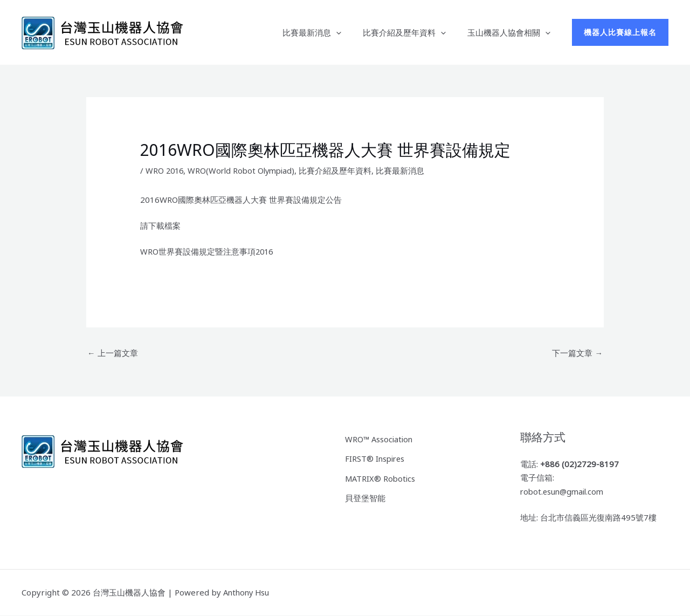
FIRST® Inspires (376, 458)
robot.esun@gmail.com (564, 492)
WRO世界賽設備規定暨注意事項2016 (208, 251)
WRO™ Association (380, 439)
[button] (350, 32)
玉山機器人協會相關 (512, 32)
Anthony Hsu (248, 593)
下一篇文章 (577, 353)
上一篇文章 (113, 353)
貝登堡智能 (365, 496)
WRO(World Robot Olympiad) (245, 170)
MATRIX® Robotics (381, 477)
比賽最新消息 (325, 32)
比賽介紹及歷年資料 (412, 32)
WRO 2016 (165, 170)
